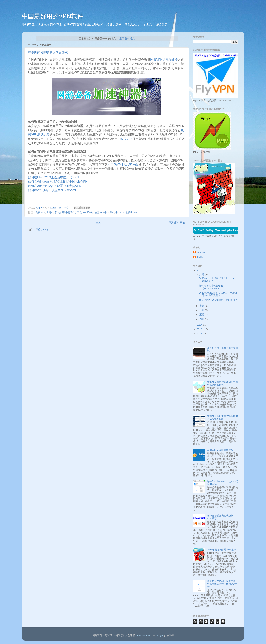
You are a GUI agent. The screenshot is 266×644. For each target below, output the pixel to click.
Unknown (201, 252)
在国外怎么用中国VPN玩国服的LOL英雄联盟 (223, 417)
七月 (202, 306)
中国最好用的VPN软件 (53, 16)
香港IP (98, 212)
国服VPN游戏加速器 (164, 60)
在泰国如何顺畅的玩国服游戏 (48, 52)
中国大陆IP (108, 212)
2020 (200, 271)
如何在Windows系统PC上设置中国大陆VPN (58, 182)
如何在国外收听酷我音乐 (220, 450)
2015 (200, 334)
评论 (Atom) (42, 230)
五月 (202, 315)
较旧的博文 (178, 222)
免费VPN (41, 212)
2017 (200, 325)
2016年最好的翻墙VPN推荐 (222, 550)
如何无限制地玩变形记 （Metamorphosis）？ (212, 287)
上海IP (50, 212)
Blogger (160, 635)
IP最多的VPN (130, 212)
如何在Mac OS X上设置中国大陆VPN (54, 177)
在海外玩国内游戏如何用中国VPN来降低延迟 (223, 383)
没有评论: (64, 208)
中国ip (119, 212)
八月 (202, 274)
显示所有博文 (127, 39)
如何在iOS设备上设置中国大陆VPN (52, 190)
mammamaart (144, 635)
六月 (202, 310)
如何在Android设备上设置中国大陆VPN (55, 186)
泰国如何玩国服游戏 (65, 212)
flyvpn (200, 257)
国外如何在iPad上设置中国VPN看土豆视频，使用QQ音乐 (222, 584)
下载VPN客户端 (85, 212)
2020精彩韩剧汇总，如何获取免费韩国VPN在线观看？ (218, 294)
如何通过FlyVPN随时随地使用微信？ (218, 300)
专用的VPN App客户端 (123, 165)
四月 (202, 319)
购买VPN (126, 139)
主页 (99, 222)
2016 (200, 329)
